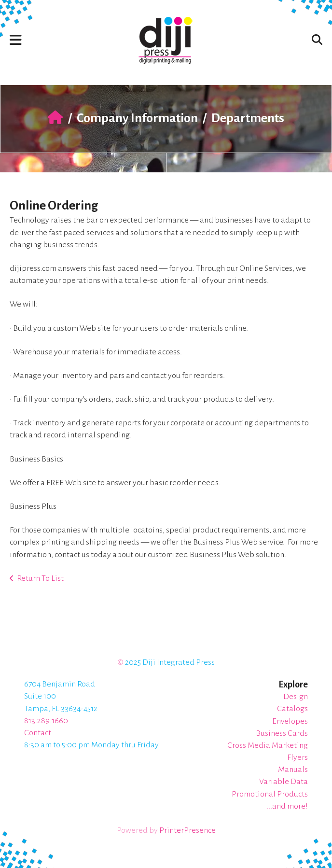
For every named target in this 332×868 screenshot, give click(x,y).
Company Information (137, 118)
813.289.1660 (46, 721)
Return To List (40, 578)
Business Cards (282, 733)
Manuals (293, 770)
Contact (38, 733)
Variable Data (284, 782)
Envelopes (290, 721)
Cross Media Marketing (268, 745)
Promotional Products (270, 794)
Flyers (297, 757)
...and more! (287, 806)
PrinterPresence (187, 830)
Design (296, 697)
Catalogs (292, 709)
